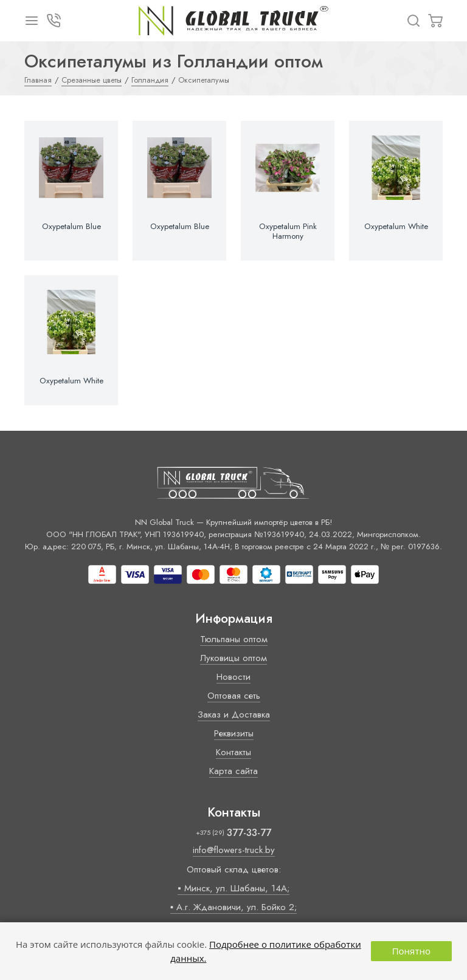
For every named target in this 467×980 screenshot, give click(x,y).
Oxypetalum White (396, 227)
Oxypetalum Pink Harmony (288, 231)
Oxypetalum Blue (71, 227)
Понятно (411, 951)
